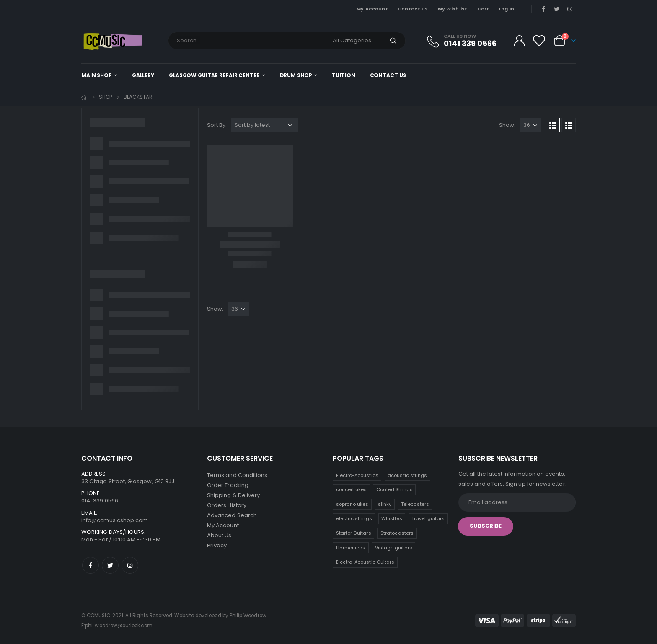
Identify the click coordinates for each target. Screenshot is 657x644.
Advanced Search (232, 515)
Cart (483, 9)
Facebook (91, 565)
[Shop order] (264, 125)
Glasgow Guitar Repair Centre (214, 75)
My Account (372, 9)
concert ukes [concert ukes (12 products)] (352, 489)
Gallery (143, 75)
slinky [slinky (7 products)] (385, 504)
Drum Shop (296, 75)
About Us (219, 535)
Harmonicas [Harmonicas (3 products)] (351, 548)
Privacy (217, 545)
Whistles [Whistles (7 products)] (392, 518)
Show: (507, 125)
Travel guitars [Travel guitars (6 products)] (428, 518)
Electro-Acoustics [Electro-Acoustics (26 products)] (357, 475)
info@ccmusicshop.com (115, 520)
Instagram (130, 565)
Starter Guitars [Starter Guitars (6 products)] (354, 533)
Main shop (97, 75)
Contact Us (413, 9)
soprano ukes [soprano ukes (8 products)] (352, 504)
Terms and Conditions (237, 475)
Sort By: (217, 125)
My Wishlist (453, 9)
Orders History (227, 505)
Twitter (110, 565)
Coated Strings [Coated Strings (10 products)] (394, 489)
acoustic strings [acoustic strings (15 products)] (407, 475)
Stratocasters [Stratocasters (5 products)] (397, 533)
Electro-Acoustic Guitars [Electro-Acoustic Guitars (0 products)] (365, 562)
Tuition (343, 75)
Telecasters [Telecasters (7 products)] (415, 504)
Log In (507, 9)
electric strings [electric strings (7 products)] (354, 518)
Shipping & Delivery (233, 495)
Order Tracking (228, 485)
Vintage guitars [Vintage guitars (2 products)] (394, 548)
